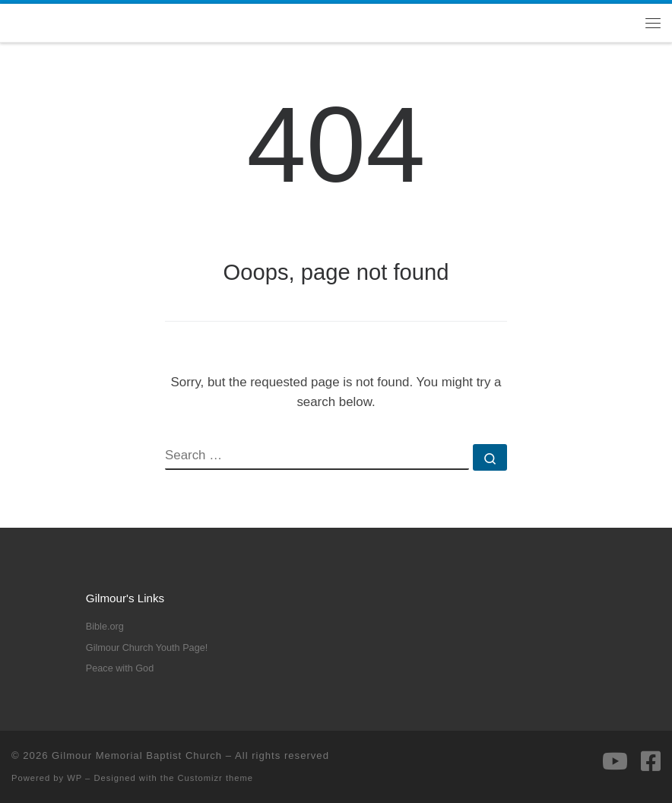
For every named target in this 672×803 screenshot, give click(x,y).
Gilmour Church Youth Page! (147, 648)
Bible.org (105, 627)
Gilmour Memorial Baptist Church (137, 755)
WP (74, 778)
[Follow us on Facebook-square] (651, 761)
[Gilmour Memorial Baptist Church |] (12, 22)
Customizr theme (216, 778)
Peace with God (120, 668)
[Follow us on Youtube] (615, 761)
